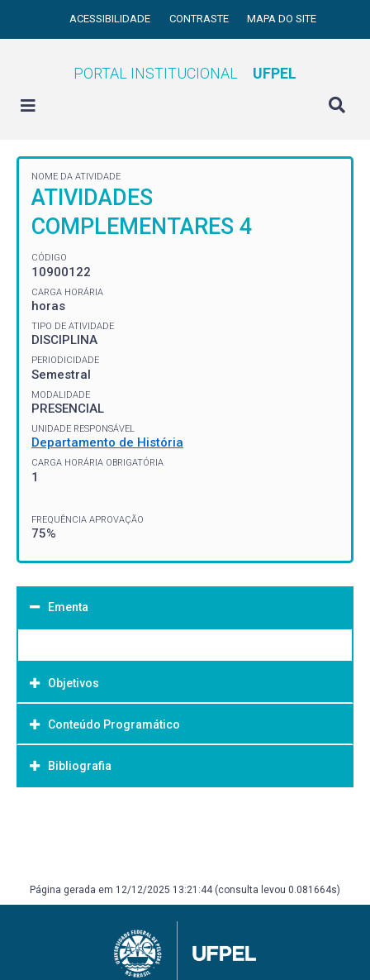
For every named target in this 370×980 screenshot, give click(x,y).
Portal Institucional (185, 73)
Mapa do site (282, 19)
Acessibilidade (111, 19)
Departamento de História (107, 442)
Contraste (200, 19)
